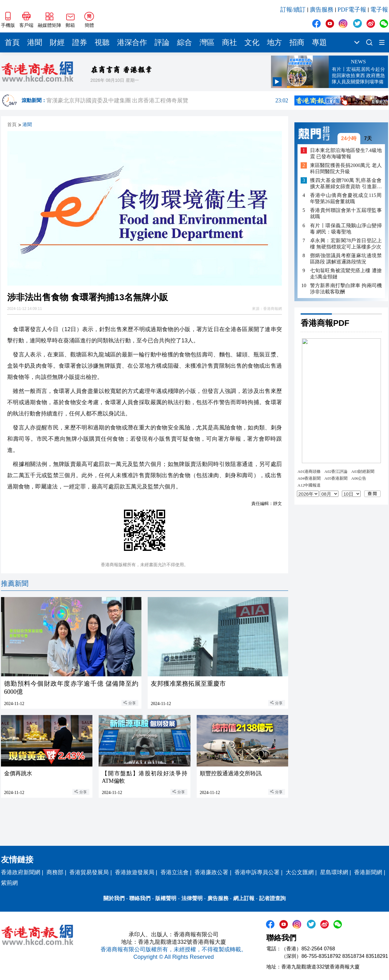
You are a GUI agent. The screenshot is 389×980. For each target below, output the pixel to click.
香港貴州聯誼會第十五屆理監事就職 (346, 213)
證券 (80, 42)
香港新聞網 (368, 872)
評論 (162, 42)
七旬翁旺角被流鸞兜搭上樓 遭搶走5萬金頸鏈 (346, 274)
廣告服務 (322, 10)
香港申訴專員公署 (257, 872)
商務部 (55, 872)
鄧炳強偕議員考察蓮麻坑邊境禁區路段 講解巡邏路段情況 (346, 259)
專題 (319, 42)
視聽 (102, 42)
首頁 (12, 42)
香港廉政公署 (211, 872)
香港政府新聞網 (21, 872)
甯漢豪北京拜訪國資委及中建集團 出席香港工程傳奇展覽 (167, 100)
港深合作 (132, 42)
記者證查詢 (272, 898)
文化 (252, 42)
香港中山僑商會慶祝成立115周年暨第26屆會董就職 (346, 198)
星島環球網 (334, 872)
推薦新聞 (15, 583)
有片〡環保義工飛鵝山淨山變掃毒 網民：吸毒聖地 (346, 229)
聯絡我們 (140, 898)
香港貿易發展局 (89, 872)
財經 (57, 42)
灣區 (207, 42)
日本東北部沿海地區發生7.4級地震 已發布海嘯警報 (346, 153)
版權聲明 (166, 898)
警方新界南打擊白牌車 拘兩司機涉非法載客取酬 (346, 289)
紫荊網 (9, 883)
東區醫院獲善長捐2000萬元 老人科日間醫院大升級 (346, 168)
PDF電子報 (352, 10)
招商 (297, 42)
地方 (274, 42)
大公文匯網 (300, 872)
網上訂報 (244, 898)
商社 (229, 42)
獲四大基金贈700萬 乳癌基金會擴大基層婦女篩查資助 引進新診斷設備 (346, 184)
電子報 (379, 10)
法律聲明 (192, 898)
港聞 (35, 42)
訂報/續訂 (293, 10)
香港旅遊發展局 (135, 872)
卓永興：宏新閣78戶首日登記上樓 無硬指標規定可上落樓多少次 (346, 244)
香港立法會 (175, 872)
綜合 (185, 42)
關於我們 (114, 898)
